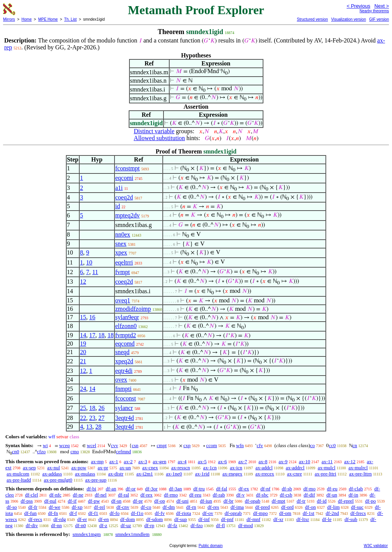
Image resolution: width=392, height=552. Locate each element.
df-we (54, 507)
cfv (260, 445)
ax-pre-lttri (325, 474)
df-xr (278, 519)
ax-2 (128, 461)
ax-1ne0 (174, 474)
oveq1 (123, 300)
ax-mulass (85, 474)
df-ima (237, 507)
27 (101, 418)
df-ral (123, 495)
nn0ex (123, 234)
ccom (212, 445)
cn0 (16, 452)
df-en (104, 519)
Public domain (211, 546)
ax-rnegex (232, 474)
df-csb (286, 495)
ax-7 (243, 461)
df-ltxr (303, 519)
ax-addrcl (295, 468)
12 (83, 282)
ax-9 (283, 461)
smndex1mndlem (132, 534)
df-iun (206, 501)
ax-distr (116, 474)
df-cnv (123, 507)
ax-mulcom (18, 474)
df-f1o (137, 513)
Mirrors (9, 19)
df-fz (172, 525)
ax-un (125, 468)
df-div (32, 525)
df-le (327, 519)
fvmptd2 (126, 335)
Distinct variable (154, 131)
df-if (72, 501)
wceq (65, 445)
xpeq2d (124, 361)
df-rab (219, 495)
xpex (121, 252)
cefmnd (123, 452)
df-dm (169, 507)
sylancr (124, 408)
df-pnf (227, 519)
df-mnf (253, 519)
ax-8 (263, 461)
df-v (240, 495)
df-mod (245, 525)
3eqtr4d (125, 418)
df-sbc (262, 495)
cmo (75, 452)
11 (95, 272)
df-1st (309, 513)
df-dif (309, 495)
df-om (285, 513)
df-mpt (278, 501)
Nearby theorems (374, 11)
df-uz (126, 525)
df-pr (138, 501)
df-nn (56, 525)
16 (92, 317)
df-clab (356, 489)
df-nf (265, 489)
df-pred (263, 507)
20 (83, 352)
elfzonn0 (126, 326)
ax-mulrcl (358, 468)
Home (27, 19)
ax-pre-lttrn (360, 474)
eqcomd (125, 344)
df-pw (94, 501)
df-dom (127, 519)
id (118, 206)
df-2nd (332, 513)
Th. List (71, 19)
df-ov (208, 513)
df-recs (35, 519)
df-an (111, 489)
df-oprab (233, 513)
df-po (371, 501)
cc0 (332, 445)
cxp (187, 445)
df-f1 (93, 513)
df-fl (220, 525)
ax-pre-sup (96, 480)
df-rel (99, 507)
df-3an (175, 489)
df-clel (31, 495)
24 (83, 389)
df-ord (288, 507)
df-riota (184, 513)
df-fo (114, 513)
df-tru (199, 489)
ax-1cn (210, 468)
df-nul (50, 501)
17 (92, 335)
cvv (115, 445)
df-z (103, 525)
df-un (332, 495)
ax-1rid (202, 474)
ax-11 (327, 461)
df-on (310, 507)
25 (83, 408)
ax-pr (103, 468)
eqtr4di (124, 371)
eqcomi (124, 178)
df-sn (117, 501)
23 (92, 418)
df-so (12, 507)
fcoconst (126, 398)
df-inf (204, 519)
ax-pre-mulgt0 (58, 480)
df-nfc (56, 495)
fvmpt (122, 272)
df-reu (195, 495)
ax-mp (97, 461)
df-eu (332, 489)
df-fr (33, 507)
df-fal (221, 489)
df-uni (183, 501)
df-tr (301, 501)
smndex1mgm (87, 534)
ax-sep (29, 468)
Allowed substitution (159, 138)
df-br (229, 501)
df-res (213, 507)
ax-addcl (264, 468)
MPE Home (48, 19)
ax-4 (182, 461)
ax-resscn (180, 468)
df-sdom (154, 519)
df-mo (309, 489)
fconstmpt (127, 168)
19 (83, 344)
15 (83, 317)
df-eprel (346, 501)
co (312, 445)
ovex (121, 380)
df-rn (191, 507)
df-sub (351, 519)
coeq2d (124, 197)
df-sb (287, 489)
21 (83, 361)
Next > (382, 6)
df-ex (244, 489)
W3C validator (376, 546)
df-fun (30, 513)
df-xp (77, 507)
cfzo (41, 452)
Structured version (312, 19)
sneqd (122, 352)
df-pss (27, 501)
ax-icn (236, 468)
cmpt (162, 445)
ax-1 (114, 461)
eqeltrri (124, 262)
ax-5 (202, 461)
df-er (82, 519)
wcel (92, 445)
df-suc (357, 507)
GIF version (379, 19)
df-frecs (358, 513)
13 (89, 427)
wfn (240, 445)
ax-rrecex (265, 474)
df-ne (78, 495)
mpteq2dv (127, 215)
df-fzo (197, 525)
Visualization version (349, 19)
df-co (146, 507)
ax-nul (53, 468)
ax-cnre (295, 474)
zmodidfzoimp (133, 309)
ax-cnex (150, 468)
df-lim (334, 507)
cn (355, 445)
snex (121, 244)
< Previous (358, 6)
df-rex (147, 495)
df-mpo (260, 513)
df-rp (149, 525)
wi (45, 445)
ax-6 (223, 461)
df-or (131, 489)
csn (135, 445)
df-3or (151, 489)
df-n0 (80, 525)
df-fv (160, 513)
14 (83, 335)
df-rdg (60, 519)
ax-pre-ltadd (19, 480)
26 (101, 408)
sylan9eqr (127, 317)
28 (98, 427)
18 (101, 335)
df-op (160, 501)
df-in (353, 495)
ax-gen (159, 461)
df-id (322, 501)
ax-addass (52, 474)
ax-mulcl (327, 468)
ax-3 (143, 461)
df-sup (180, 519)
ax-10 (305, 461)
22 (83, 418)
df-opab (253, 501)
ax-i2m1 (145, 474)
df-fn (53, 513)
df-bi (91, 489)
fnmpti (123, 389)
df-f (73, 513)
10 (89, 262)
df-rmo (171, 495)
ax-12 (350, 461)
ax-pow (79, 468)
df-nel (100, 495)
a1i (119, 188)
